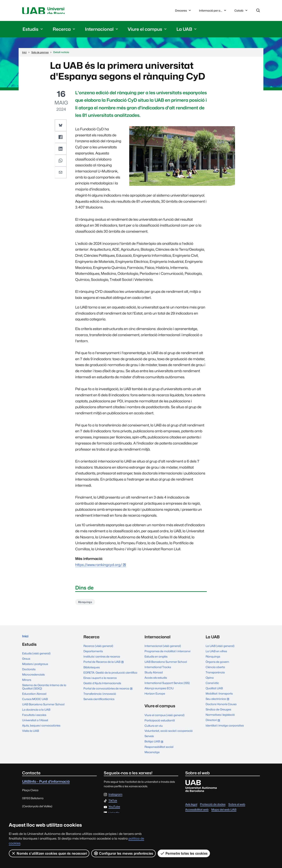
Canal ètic (212, 685)
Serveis (149, 739)
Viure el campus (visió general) (164, 717)
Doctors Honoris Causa (221, 707)
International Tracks (158, 669)
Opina (210, 680)
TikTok (113, 803)
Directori (214, 723)
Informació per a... (213, 11)
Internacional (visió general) (163, 648)
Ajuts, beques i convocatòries (41, 730)
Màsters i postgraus (35, 668)
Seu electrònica (218, 702)
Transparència (215, 675)
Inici (26, 639)
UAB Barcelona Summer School (43, 708)
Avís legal (191, 807)
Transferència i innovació (100, 696)
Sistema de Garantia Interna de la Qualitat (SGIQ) (44, 691)
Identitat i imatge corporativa (225, 728)
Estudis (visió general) (36, 657)
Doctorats (29, 673)
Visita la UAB (31, 735)
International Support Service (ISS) (167, 685)
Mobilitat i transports (219, 696)
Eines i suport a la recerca (100, 680)
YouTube (114, 809)
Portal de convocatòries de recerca (109, 691)
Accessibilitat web (197, 812)
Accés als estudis (156, 680)
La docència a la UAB (36, 714)
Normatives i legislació (220, 717)
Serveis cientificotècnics (99, 701)
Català (241, 12)
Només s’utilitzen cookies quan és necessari (49, 853)
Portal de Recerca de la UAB (104, 664)
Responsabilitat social (159, 749)
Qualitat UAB (214, 691)
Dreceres (183, 11)
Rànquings (87, 604)
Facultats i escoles (34, 719)
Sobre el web (237, 807)
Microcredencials (33, 679)
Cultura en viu (154, 728)
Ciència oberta (215, 669)
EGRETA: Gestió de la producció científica (110, 675)
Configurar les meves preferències (124, 853)
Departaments (93, 653)
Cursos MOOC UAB (35, 703)
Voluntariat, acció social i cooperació (169, 733)
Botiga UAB (155, 744)
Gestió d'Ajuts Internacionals (102, 685)
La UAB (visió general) (220, 648)
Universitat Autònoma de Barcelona (59, 11)
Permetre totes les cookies (184, 853)
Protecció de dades (213, 807)
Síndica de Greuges (218, 712)
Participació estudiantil (160, 723)
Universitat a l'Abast (35, 724)
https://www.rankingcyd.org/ (99, 566)
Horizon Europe (155, 696)
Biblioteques (92, 670)
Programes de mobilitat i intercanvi (167, 653)
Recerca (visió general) (98, 648)
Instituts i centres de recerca (102, 659)
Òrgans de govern (217, 664)
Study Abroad (154, 675)
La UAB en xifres (216, 653)
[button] (61, 126)
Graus (26, 663)
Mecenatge (152, 754)
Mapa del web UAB (224, 812)
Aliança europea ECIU (159, 691)
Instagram (115, 797)
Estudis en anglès (156, 659)
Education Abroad (34, 698)
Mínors (27, 684)
